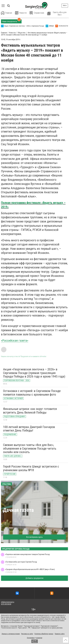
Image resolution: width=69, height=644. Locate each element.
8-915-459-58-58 (6, 604)
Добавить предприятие (34, 578)
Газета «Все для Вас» (57, 14)
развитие (39, 638)
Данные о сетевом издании (11, 634)
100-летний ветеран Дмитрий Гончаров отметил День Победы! (29, 429)
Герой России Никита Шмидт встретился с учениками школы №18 (31, 468)
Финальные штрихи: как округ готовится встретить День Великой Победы (30, 411)
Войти (65, 5)
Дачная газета (18, 510)
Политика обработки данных (44, 634)
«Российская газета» (15, 341)
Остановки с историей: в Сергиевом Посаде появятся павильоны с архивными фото (32, 393)
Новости (21, 13)
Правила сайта (60, 634)
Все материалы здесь (34, 537)
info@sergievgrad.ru (8, 602)
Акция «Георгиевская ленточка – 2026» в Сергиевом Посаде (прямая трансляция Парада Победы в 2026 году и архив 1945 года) (34, 373)
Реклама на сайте (27, 634)
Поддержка (31, 638)
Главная (7, 13)
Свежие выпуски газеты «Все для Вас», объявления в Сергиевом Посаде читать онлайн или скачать (30, 448)
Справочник (37, 13)
